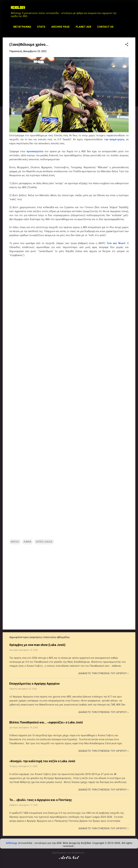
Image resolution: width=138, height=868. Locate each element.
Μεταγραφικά (22, 27)
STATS (41, 27)
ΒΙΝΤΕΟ (15, 542)
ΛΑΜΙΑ (27, 542)
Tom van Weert (116, 243)
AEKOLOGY (18, 8)
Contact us (105, 27)
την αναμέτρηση (114, 139)
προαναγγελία (35, 151)
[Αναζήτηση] (133, 9)
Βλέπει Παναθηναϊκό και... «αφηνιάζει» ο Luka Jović (46, 722)
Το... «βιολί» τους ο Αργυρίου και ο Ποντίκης (41, 800)
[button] (127, 45)
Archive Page (60, 27)
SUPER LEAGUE (44, 542)
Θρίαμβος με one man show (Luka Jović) (37, 645)
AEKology (11, 843)
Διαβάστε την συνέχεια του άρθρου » (103, 673)
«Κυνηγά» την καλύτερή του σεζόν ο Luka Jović (42, 761)
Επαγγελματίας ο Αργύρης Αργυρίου (34, 684)
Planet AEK (83, 27)
